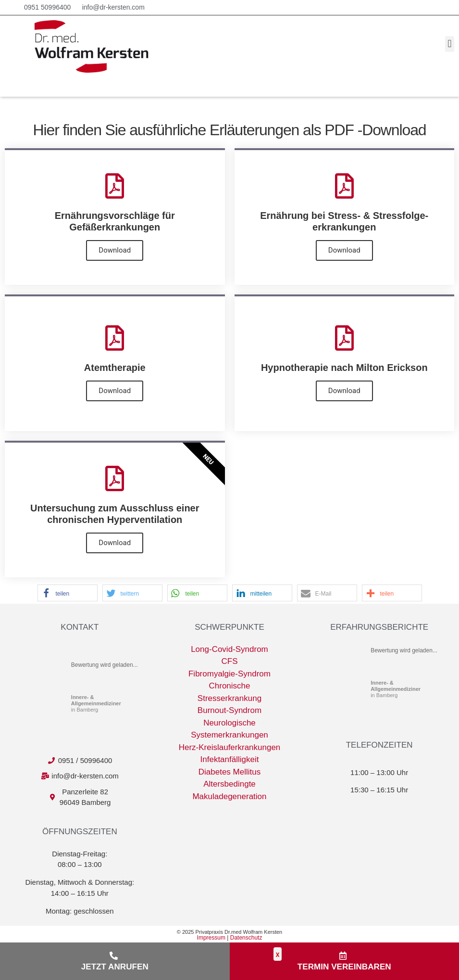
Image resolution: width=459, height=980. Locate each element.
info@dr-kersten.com (113, 7)
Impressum (211, 940)
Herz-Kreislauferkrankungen (230, 749)
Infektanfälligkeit (230, 761)
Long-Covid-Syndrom (229, 651)
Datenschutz (246, 940)
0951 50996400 (47, 7)
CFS (229, 663)
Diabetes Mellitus (229, 774)
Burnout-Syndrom (229, 712)
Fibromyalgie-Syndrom (229, 676)
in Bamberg (96, 705)
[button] (450, 45)
